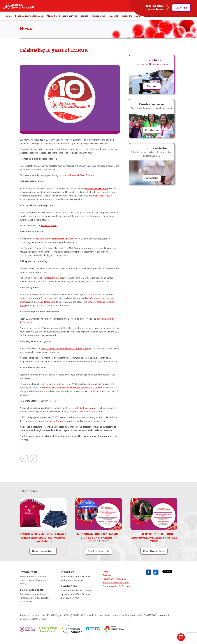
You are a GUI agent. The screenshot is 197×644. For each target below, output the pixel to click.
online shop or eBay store (53, 426)
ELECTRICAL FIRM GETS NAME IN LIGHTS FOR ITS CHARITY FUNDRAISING (98, 543)
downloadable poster (45, 307)
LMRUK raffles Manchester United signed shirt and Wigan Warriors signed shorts (43, 543)
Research (114, 21)
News (138, 21)
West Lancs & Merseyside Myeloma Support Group (66, 354)
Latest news (28, 496)
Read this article (43, 556)
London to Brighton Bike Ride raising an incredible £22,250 (71, 393)
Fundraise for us (32, 595)
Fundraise (152, 136)
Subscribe (152, 183)
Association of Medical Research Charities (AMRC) (57, 244)
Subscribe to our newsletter (116, 588)
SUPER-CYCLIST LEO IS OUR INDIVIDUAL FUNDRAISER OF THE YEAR (154, 543)
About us (68, 577)
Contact (158, 21)
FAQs (105, 577)
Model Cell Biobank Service (62, 21)
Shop (148, 21)
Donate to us (29, 577)
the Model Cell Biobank (97, 194)
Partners (107, 581)
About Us (127, 21)
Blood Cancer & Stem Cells (29, 21)
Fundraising (98, 21)
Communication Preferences (117, 592)
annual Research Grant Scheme (79, 181)
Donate (181, 8)
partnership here (48, 231)
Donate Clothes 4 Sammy (84, 413)
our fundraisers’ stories (51, 283)
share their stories (101, 201)
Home (8, 21)
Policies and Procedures (114, 584)
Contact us (69, 591)
